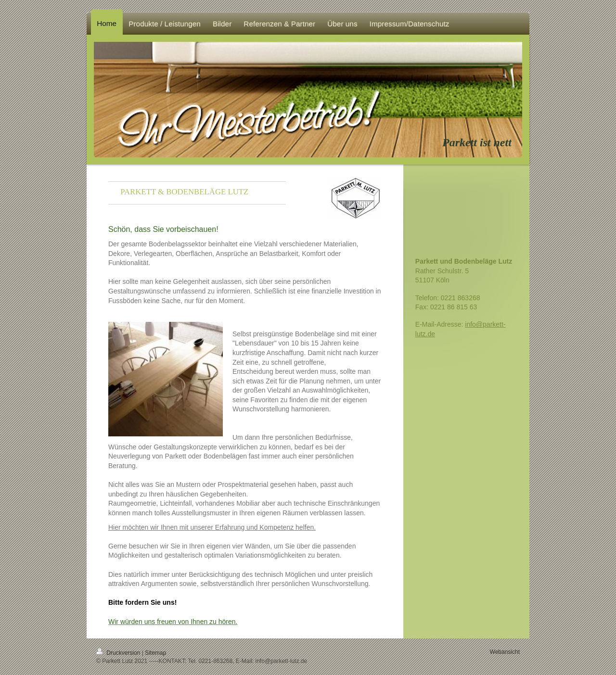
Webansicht (505, 652)
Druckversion (119, 653)
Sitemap (155, 653)
